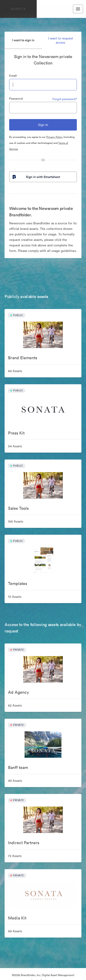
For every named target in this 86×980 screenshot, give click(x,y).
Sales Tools (18, 508)
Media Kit (17, 918)
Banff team (18, 767)
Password (16, 99)
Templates (18, 583)
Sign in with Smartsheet (36, 177)
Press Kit (16, 433)
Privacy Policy (55, 137)
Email (13, 76)
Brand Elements (23, 358)
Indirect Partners (24, 843)
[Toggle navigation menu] (78, 9)
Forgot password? (65, 99)
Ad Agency (18, 692)
